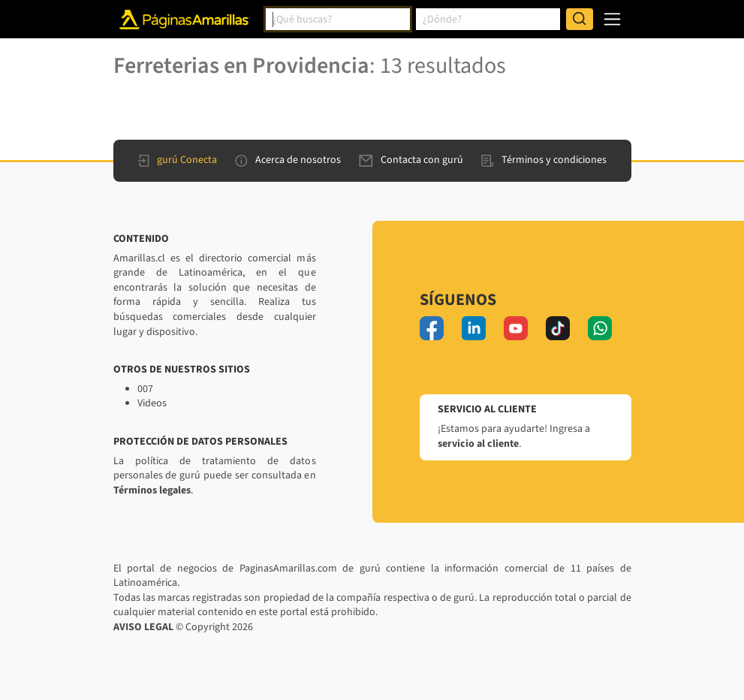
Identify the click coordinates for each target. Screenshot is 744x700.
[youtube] (516, 328)
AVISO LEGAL (143, 627)
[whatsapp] (600, 328)
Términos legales (152, 490)
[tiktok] (558, 328)
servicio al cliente (478, 444)
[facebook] (432, 328)
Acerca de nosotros (288, 160)
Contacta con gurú (411, 160)
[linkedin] (474, 328)
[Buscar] (580, 20)
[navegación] (612, 19)
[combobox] (338, 20)
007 (145, 389)
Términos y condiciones (544, 160)
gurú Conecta (178, 160)
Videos (152, 403)
